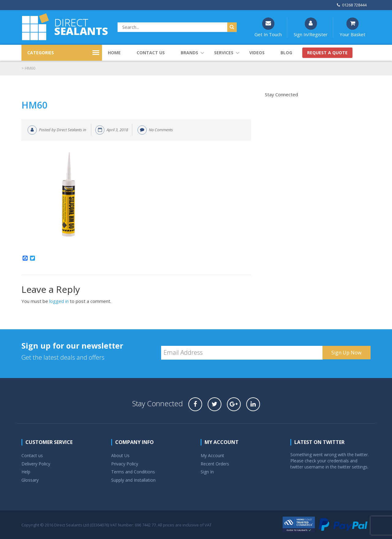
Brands (189, 53)
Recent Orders (215, 464)
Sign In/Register (311, 27)
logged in (59, 301)
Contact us (151, 53)
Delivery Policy (36, 464)
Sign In (207, 472)
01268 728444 (352, 5)
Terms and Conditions (133, 472)
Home (114, 53)
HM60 (34, 105)
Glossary (30, 480)
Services (224, 53)
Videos (257, 53)
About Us (120, 455)
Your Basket (352, 27)
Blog (286, 53)
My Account (212, 455)
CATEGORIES (41, 53)
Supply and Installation (133, 480)
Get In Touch (268, 27)
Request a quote (327, 53)
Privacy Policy (125, 464)
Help (26, 472)
